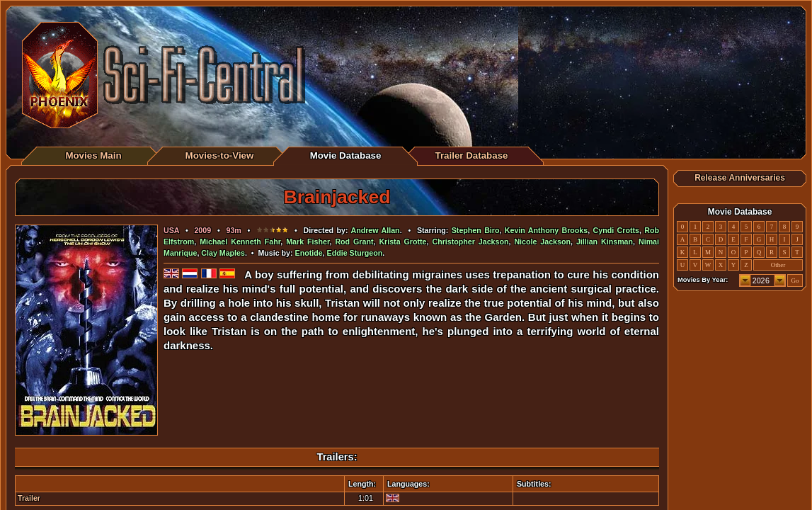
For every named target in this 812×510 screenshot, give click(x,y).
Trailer (29, 498)
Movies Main (93, 155)
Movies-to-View (220, 155)
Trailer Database (472, 155)
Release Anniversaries (740, 178)
